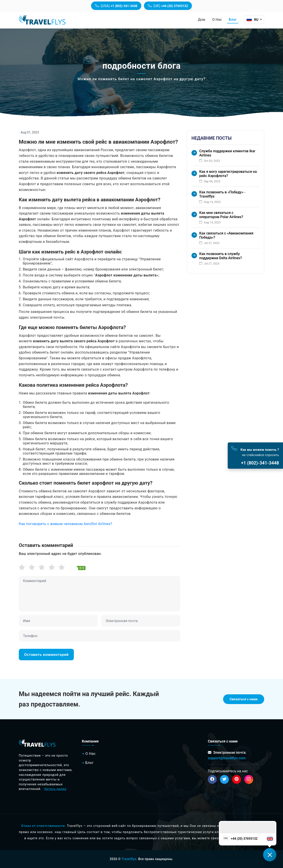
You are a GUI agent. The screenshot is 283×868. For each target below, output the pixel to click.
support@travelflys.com (227, 758)
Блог (233, 20)
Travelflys (129, 859)
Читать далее (55, 789)
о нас (217, 20)
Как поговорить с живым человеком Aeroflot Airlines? (66, 524)
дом (202, 20)
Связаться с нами (244, 699)
